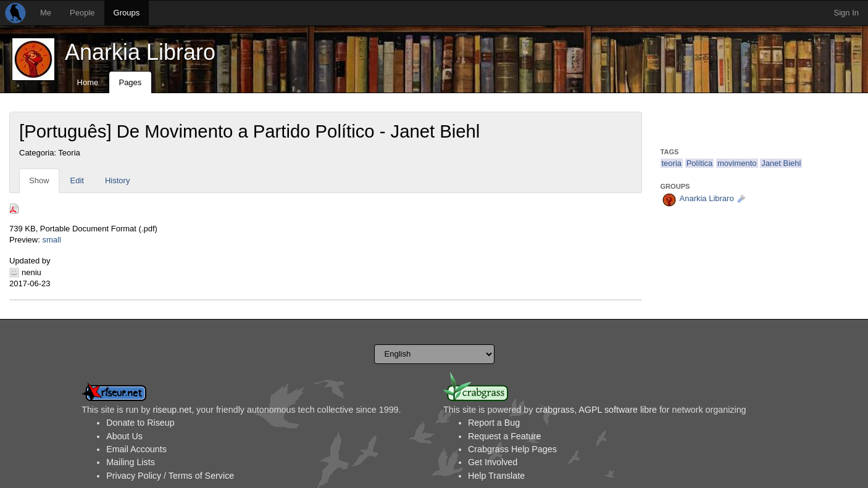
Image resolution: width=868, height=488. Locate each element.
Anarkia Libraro (140, 52)
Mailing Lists (131, 462)
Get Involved (493, 462)
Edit (77, 180)
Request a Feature (504, 436)
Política (700, 163)
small (51, 240)
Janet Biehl (781, 163)
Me (46, 13)
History (117, 180)
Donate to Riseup (140, 423)
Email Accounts (136, 449)
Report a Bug (494, 423)
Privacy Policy (134, 476)
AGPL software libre (618, 410)
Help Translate (496, 476)
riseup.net (172, 410)
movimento (737, 163)
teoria (672, 163)
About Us (124, 436)
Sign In (846, 13)
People (82, 13)
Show (39, 180)
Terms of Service (201, 476)
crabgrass (555, 410)
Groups (127, 13)
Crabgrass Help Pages (512, 449)
